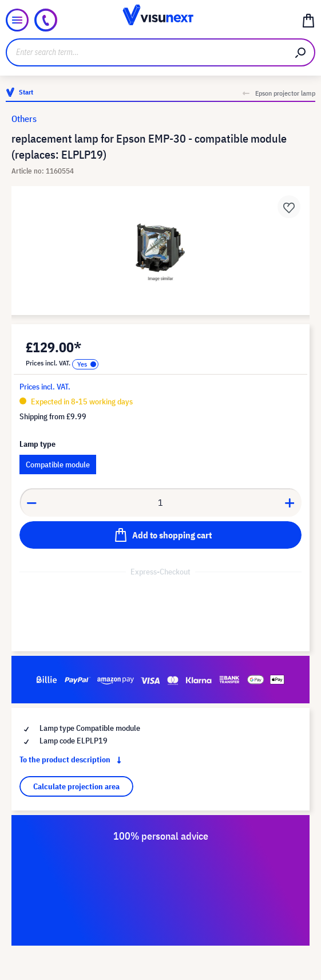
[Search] (301, 52)
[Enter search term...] (146, 52)
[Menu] (17, 20)
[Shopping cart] (308, 20)
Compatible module (58, 465)
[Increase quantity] (290, 502)
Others (24, 119)
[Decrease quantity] (31, 502)
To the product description (73, 759)
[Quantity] (161, 502)
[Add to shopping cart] (160, 535)
